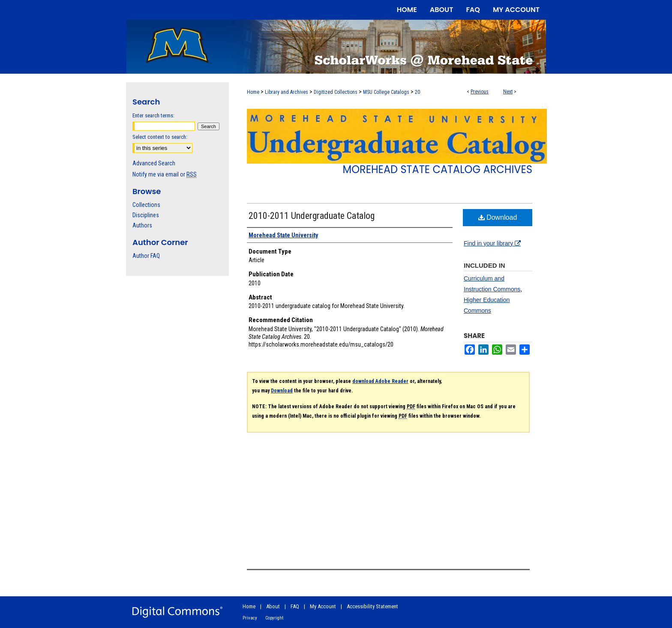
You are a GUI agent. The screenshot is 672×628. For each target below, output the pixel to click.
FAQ (295, 606)
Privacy (250, 618)
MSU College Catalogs (386, 92)
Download (498, 217)
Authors (142, 225)
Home (253, 92)
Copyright (274, 618)
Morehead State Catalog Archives (438, 169)
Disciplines (146, 215)
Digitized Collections (336, 92)
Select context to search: (160, 137)
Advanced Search (154, 163)
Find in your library (492, 243)
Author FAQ (146, 256)
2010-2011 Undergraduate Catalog (312, 216)
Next (508, 92)
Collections (146, 205)
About (273, 606)
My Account (323, 606)
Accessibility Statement (372, 606)
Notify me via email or (165, 174)
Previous (480, 92)
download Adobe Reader (380, 381)
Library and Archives (286, 92)
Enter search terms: (153, 115)
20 (417, 92)
